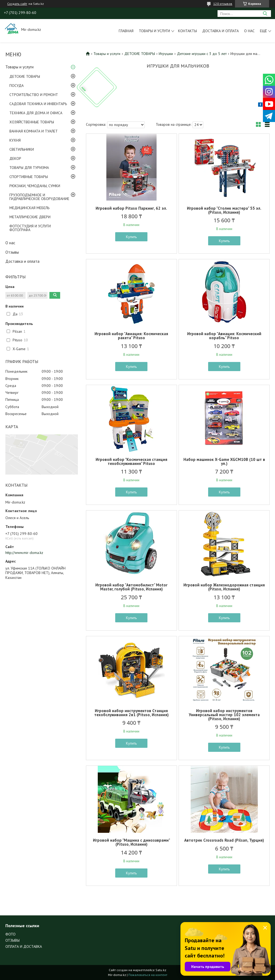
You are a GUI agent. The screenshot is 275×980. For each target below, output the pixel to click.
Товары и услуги (154, 31)
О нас (249, 31)
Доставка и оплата (220, 31)
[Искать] (265, 14)
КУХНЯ (15, 140)
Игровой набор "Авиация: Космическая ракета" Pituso (131, 336)
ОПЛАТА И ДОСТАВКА (24, 946)
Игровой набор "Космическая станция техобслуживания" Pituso (131, 461)
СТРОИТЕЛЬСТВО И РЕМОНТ (34, 95)
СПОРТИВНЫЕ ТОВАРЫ (29, 177)
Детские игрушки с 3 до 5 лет (202, 54)
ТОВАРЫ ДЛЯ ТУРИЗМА (29, 168)
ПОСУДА (17, 86)
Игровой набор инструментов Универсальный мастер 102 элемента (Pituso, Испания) (224, 715)
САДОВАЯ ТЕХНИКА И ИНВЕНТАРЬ (38, 104)
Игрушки (166, 54)
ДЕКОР (15, 158)
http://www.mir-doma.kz (24, 553)
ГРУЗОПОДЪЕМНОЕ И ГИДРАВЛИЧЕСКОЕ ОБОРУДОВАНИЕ (39, 197)
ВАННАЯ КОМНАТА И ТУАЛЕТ (34, 131)
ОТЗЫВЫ (12, 940)
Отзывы (12, 252)
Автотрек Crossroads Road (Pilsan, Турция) (224, 840)
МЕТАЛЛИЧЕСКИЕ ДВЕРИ (30, 217)
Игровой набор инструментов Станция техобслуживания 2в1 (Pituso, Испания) (131, 713)
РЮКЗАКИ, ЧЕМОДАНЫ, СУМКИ (35, 186)
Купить (131, 237)
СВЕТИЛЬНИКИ (22, 149)
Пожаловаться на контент (148, 975)
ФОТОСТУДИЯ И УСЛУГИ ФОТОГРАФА (30, 228)
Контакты (187, 31)
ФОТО (10, 934)
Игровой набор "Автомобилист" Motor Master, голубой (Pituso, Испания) (131, 587)
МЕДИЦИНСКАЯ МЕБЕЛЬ (29, 208)
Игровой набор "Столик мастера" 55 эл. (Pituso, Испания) (224, 210)
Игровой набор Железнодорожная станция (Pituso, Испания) (224, 587)
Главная (126, 31)
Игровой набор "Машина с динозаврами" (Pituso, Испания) (131, 842)
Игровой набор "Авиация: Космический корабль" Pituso (224, 336)
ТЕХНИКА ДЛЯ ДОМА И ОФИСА (36, 113)
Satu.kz (161, 970)
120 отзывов (223, 4)
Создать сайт (17, 4)
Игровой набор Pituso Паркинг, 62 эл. (131, 208)
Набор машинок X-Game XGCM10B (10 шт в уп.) (224, 461)
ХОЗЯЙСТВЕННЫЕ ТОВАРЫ (32, 122)
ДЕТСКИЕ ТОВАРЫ (25, 76)
